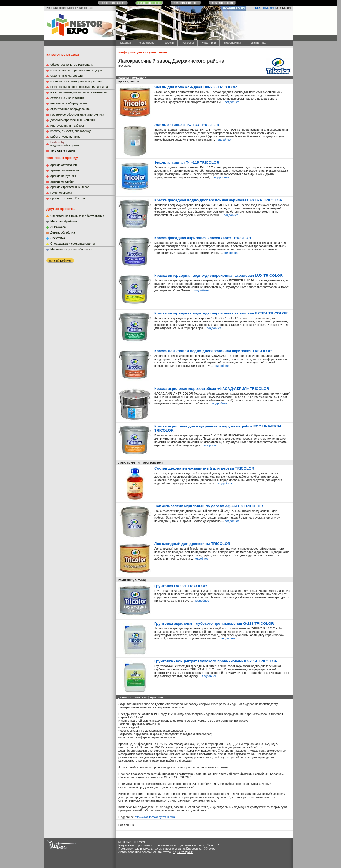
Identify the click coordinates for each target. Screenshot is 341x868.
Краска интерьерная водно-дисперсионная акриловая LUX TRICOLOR (219, 276)
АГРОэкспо (58, 227)
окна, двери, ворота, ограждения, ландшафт (81, 87)
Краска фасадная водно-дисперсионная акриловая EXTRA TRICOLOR (218, 200)
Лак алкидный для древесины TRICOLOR (192, 544)
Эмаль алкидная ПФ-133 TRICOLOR (187, 125)
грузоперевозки (61, 193)
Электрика (58, 238)
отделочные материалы (67, 76)
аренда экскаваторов (65, 170)
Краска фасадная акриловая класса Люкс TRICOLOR (203, 238)
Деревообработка (63, 232)
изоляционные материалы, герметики (76, 81)
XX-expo (210, 849)
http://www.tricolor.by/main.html (155, 817)
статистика (258, 43)
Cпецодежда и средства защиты (73, 244)
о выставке (147, 43)
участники (209, 43)
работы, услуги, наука (65, 137)
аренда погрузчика (63, 176)
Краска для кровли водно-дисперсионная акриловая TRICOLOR (213, 351)
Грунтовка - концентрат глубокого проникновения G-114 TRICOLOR (216, 661)
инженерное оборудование (69, 103)
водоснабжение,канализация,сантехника (79, 92)
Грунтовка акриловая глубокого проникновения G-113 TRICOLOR (214, 624)
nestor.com (113, 3)
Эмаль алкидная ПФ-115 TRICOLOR (187, 162)
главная (126, 43)
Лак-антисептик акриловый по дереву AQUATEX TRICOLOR (209, 506)
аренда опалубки (62, 181)
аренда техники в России (68, 198)
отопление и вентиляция (67, 98)
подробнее (232, 102)
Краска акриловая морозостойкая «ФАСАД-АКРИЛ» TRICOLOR (212, 389)
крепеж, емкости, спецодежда (71, 131)
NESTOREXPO (265, 8)
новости (168, 43)
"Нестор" (213, 845)
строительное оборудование (70, 109)
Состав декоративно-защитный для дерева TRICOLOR (204, 468)
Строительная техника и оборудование (77, 216)
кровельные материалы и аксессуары (76, 70)
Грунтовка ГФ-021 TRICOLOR (181, 586)
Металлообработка (64, 221)
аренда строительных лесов (70, 187)
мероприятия (233, 43)
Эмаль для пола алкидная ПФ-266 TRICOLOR (196, 87)
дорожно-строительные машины (73, 120)
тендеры (188, 43)
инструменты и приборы (67, 126)
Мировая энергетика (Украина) (72, 249)
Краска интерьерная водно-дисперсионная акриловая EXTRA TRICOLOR (221, 313)
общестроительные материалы (72, 65)
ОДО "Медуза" (183, 852)
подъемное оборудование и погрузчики (77, 114)
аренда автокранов (64, 165)
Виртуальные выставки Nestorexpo (70, 8)
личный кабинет (60, 260)
